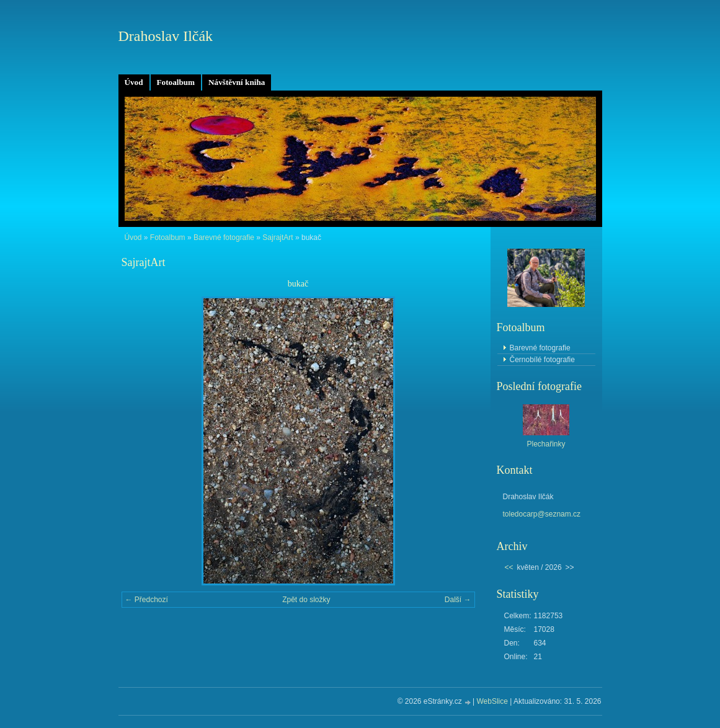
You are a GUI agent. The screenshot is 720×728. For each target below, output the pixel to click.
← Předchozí (147, 600)
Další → (458, 600)
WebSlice (492, 701)
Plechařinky (546, 444)
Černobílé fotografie (542, 360)
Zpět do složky (306, 600)
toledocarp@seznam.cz (542, 514)
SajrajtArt (278, 237)
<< (509, 567)
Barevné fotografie (224, 237)
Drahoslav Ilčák (166, 36)
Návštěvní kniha (237, 82)
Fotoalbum (176, 82)
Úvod (134, 82)
